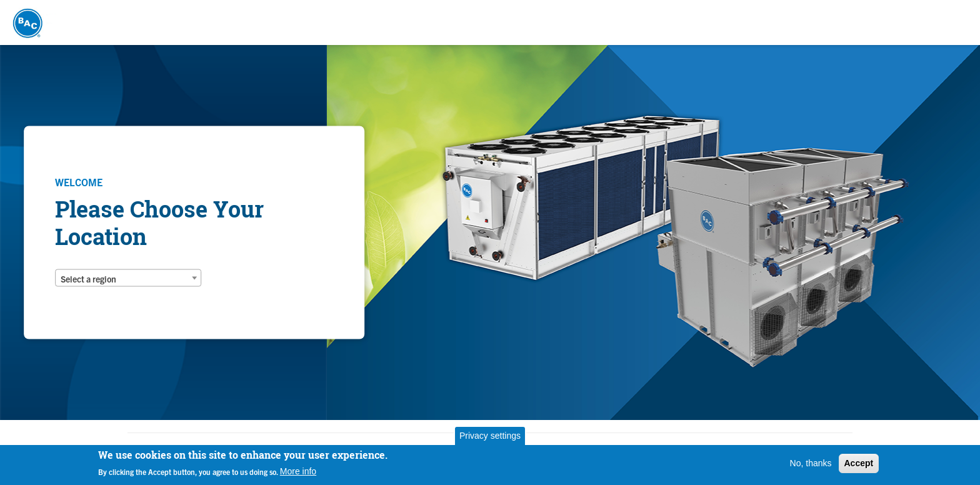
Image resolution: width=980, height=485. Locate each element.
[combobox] (128, 278)
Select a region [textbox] (88, 279)
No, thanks (811, 463)
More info (298, 471)
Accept (859, 463)
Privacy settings (490, 436)
